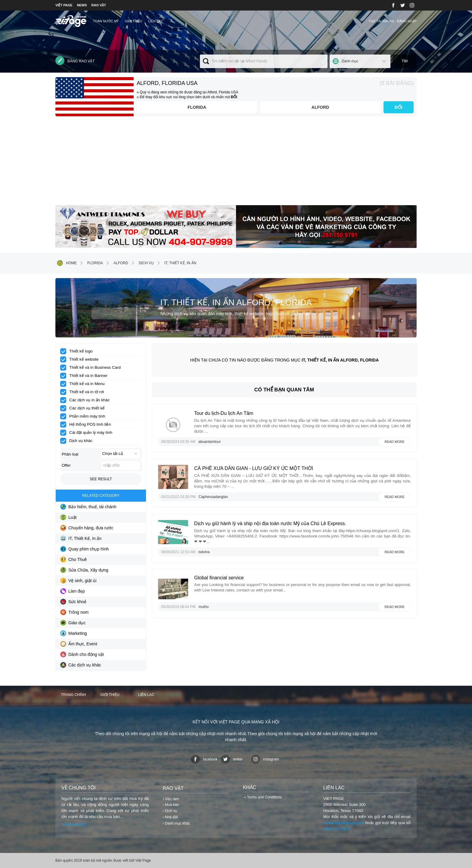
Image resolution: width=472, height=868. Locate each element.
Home (67, 263)
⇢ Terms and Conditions (262, 797)
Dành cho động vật (82, 654)
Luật (68, 517)
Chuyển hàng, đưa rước (87, 528)
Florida (197, 107)
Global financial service (219, 578)
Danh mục (350, 61)
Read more (394, 442)
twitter (232, 759)
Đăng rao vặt (75, 61)
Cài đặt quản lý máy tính (88, 433)
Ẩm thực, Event (79, 644)
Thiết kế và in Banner (86, 376)
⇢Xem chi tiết (74, 824)
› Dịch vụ (170, 811)
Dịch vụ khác (78, 441)
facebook (204, 759)
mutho (204, 607)
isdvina (204, 552)
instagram (265, 759)
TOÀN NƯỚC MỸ (106, 21)
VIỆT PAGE (64, 5)
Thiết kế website (81, 359)
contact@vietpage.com (344, 823)
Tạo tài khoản (381, 21)
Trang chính (73, 695)
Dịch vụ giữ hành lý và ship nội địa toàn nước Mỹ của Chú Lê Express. (270, 523)
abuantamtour (210, 442)
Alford (320, 107)
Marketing (73, 633)
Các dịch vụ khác (81, 665)
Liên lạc (156, 21)
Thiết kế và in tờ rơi (84, 392)
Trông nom (74, 612)
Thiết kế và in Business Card (92, 368)
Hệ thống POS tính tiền (88, 425)
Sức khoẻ (73, 602)
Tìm (405, 61)
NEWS (82, 5)
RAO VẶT (99, 5)
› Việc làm (171, 799)
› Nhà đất (170, 817)
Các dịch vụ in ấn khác (87, 400)
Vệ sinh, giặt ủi (78, 581)
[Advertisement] (236, 163)
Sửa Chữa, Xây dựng (84, 570)
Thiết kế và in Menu (84, 384)
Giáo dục (73, 623)
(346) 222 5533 (337, 829)
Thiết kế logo (78, 351)
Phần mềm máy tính (85, 416)
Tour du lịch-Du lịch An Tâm (224, 413)
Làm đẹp (73, 591)
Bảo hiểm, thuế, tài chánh (88, 507)
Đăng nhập (407, 21)
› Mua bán (171, 805)
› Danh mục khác (176, 823)
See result (101, 479)
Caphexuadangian (213, 497)
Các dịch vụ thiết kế (84, 408)
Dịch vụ (142, 263)
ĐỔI (399, 107)
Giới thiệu (133, 21)
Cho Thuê (73, 559)
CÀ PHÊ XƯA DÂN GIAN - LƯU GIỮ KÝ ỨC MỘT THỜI (254, 468)
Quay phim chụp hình (84, 549)
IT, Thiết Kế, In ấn (176, 263)
